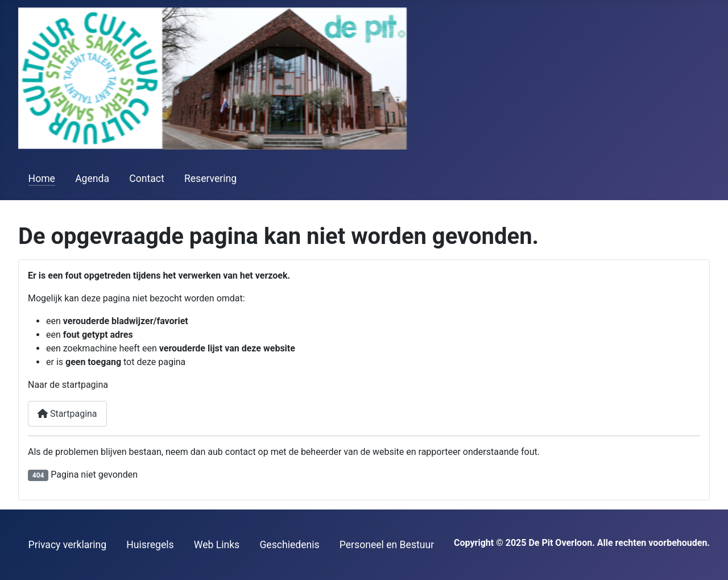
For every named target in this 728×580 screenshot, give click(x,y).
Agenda (92, 179)
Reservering (210, 179)
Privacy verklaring (68, 545)
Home (42, 179)
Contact (147, 179)
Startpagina (67, 414)
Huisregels (150, 545)
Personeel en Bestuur (387, 545)
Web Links (217, 545)
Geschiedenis (289, 545)
